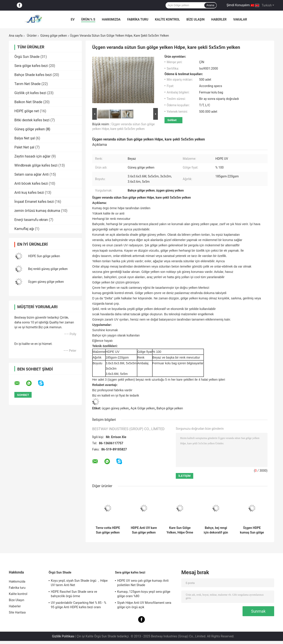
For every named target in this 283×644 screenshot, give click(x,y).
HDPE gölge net (27, 111)
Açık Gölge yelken (143, 408)
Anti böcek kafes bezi (31, 183)
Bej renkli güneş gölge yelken (48, 269)
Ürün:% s (88, 19)
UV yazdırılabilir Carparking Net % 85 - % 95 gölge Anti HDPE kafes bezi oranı (79, 605)
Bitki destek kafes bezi (32, 120)
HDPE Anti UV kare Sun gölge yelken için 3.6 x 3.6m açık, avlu (144, 530)
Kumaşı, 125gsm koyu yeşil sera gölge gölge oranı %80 (144, 594)
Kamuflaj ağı (24, 229)
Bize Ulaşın (195, 19)
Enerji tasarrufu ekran (31, 220)
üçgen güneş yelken (115, 408)
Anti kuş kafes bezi (29, 193)
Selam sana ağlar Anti (32, 174)
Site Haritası (17, 612)
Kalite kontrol (167, 19)
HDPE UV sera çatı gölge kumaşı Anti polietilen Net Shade (143, 583)
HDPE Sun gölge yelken (44, 256)
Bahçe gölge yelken (170, 408)
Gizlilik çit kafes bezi (30, 93)
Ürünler (32, 36)
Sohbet (172, 120)
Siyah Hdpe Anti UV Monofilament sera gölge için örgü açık (144, 605)
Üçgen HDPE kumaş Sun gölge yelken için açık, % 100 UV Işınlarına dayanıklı (252, 530)
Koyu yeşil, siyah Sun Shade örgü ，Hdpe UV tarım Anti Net (79, 583)
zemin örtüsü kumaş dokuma (37, 211)
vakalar (240, 19)
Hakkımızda (111, 19)
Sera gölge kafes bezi (31, 66)
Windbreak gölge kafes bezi (36, 165)
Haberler (219, 19)
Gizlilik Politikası (63, 636)
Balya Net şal (25, 138)
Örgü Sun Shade (27, 57)
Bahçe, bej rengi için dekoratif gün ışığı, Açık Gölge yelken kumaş (216, 530)
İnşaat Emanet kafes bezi (34, 202)
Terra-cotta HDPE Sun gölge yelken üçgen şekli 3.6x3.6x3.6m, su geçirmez (108, 530)
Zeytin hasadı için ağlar (32, 156)
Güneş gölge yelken (54, 36)
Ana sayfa (16, 36)
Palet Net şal (24, 147)
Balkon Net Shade (28, 102)
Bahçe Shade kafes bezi (33, 75)
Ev (73, 19)
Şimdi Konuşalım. (239, 5)
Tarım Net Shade (27, 84)
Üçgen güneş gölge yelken (46, 282)
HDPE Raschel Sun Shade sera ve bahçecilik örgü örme (74, 594)
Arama (210, 5)
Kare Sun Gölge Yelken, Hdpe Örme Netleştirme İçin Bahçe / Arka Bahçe (180, 530)
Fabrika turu (138, 19)
